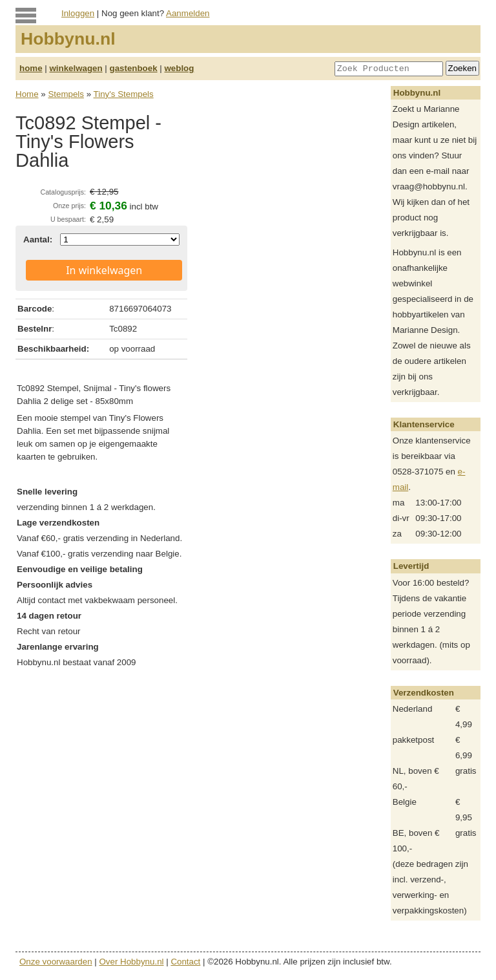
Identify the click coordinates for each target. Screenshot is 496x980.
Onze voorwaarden (56, 962)
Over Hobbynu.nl (132, 962)
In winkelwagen (104, 270)
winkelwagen (76, 68)
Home (27, 94)
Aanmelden (188, 13)
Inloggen (78, 13)
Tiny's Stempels (124, 94)
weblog (179, 68)
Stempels (66, 94)
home (31, 68)
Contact (185, 962)
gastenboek (134, 68)
